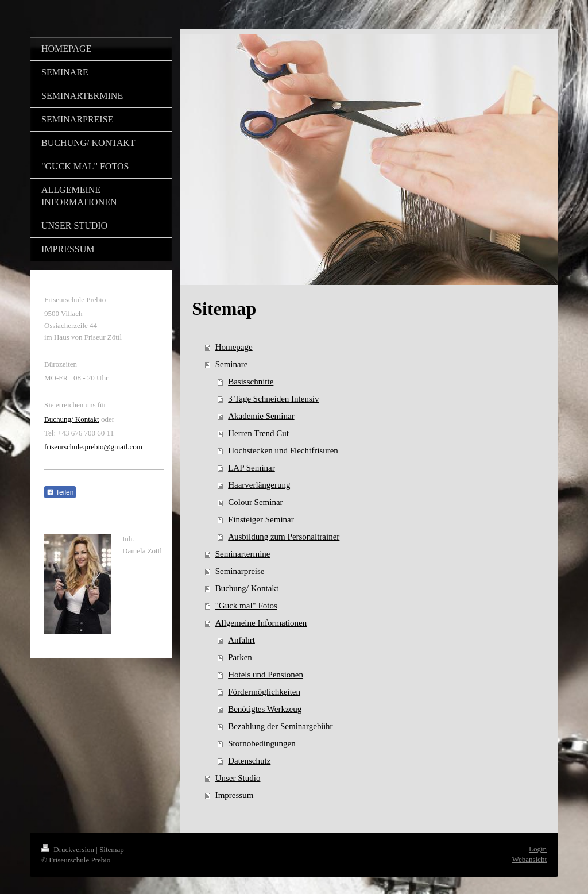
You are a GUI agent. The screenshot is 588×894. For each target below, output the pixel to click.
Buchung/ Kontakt (247, 588)
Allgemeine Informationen (261, 623)
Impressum (235, 795)
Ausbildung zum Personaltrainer (284, 537)
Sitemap (112, 849)
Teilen (60, 492)
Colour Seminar (255, 502)
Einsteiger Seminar (261, 519)
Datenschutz (249, 761)
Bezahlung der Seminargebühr (280, 726)
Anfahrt (241, 640)
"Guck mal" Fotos (246, 606)
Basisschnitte (251, 382)
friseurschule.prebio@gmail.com (93, 447)
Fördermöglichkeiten (264, 692)
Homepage (234, 347)
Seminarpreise (240, 571)
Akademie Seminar (261, 416)
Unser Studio (238, 778)
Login (538, 849)
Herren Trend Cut (258, 433)
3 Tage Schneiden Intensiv (273, 399)
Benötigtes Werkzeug (265, 709)
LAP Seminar (252, 468)
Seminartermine (243, 554)
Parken (240, 657)
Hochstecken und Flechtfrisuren (283, 450)
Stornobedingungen (262, 743)
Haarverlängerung (259, 485)
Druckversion (69, 849)
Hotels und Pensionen (266, 675)
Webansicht (529, 859)
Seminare (232, 364)
